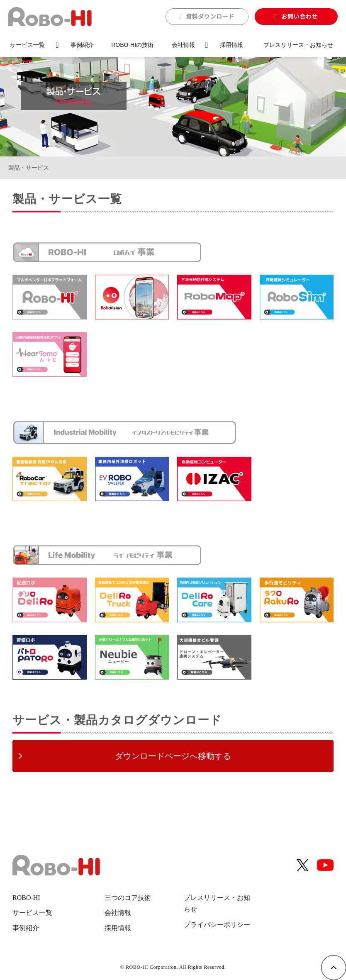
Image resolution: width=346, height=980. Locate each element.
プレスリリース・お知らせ (298, 45)
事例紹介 (82, 45)
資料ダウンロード (210, 17)
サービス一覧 (27, 45)
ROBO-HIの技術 (132, 45)
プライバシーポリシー (217, 925)
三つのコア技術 (128, 898)
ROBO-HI (26, 898)
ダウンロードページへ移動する (173, 756)
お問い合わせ (300, 17)
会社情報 (183, 45)
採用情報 (231, 45)
